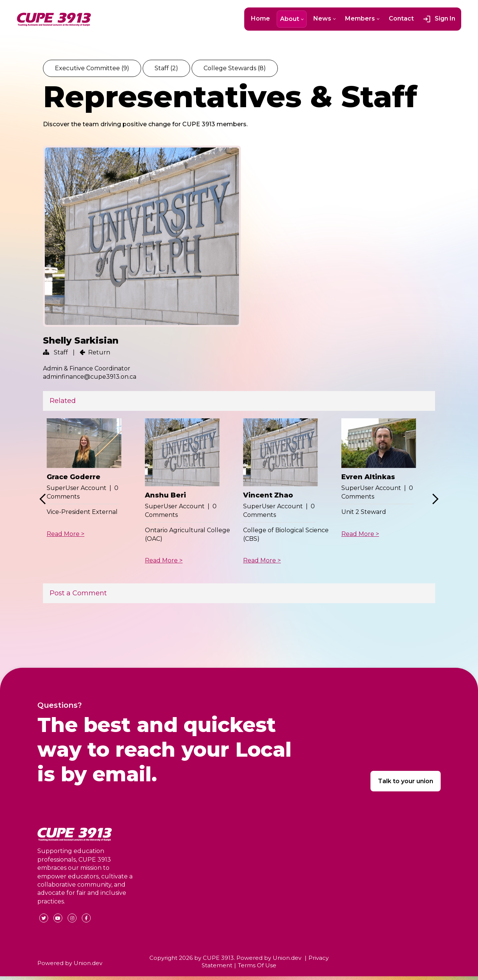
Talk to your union (406, 781)
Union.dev (88, 963)
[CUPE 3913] (54, 19)
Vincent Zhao (268, 495)
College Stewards (235, 68)
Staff (166, 68)
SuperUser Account (77, 488)
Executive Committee (92, 68)
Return (99, 352)
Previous (45, 499)
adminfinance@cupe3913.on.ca (90, 377)
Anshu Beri (165, 495)
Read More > (66, 534)
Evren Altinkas (368, 477)
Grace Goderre (74, 477)
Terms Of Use (257, 965)
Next (433, 499)
